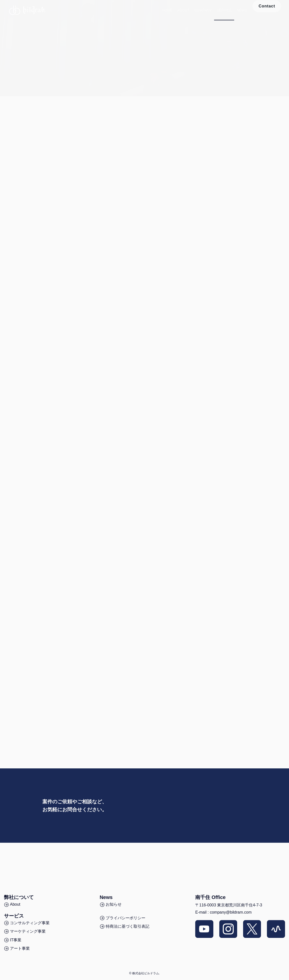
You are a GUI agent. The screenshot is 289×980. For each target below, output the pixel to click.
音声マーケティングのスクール (32, 120)
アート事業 (234, 120)
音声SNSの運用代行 (95, 120)
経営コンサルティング (170, 120)
